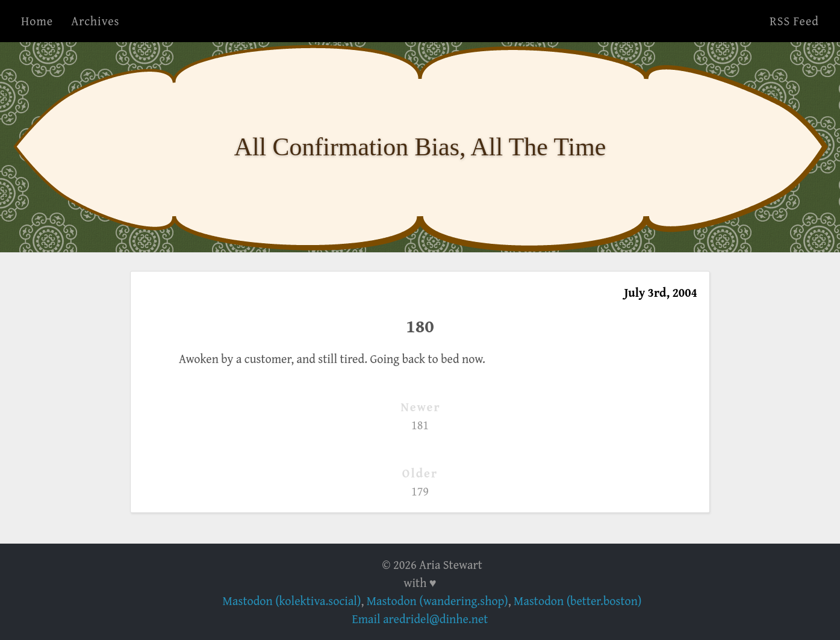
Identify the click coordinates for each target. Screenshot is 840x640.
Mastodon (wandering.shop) (437, 601)
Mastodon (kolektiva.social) (292, 601)
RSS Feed (794, 21)
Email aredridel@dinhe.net (420, 619)
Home (37, 21)
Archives (95, 21)
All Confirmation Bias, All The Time (420, 147)
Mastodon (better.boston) (577, 601)
